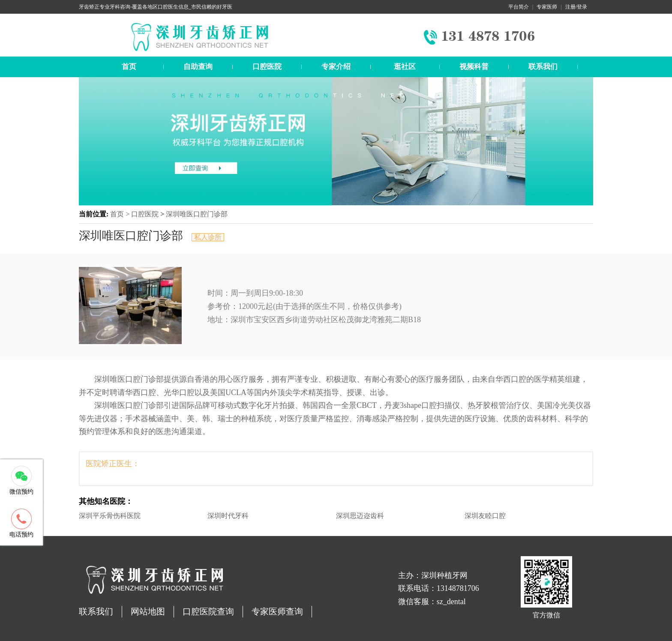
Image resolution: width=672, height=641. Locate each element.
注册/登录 (576, 7)
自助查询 (198, 67)
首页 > (121, 214)
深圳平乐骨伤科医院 (110, 516)
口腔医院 (267, 67)
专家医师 (547, 7)
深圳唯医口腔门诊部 (197, 214)
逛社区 (405, 67)
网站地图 (148, 611)
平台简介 (519, 7)
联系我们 (543, 67)
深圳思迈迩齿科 (360, 516)
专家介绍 (336, 67)
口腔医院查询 (208, 611)
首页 (129, 67)
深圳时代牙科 (228, 516)
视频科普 (474, 67)
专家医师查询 (277, 611)
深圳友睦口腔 (485, 516)
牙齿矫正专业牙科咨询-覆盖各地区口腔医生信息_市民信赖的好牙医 (156, 7)
